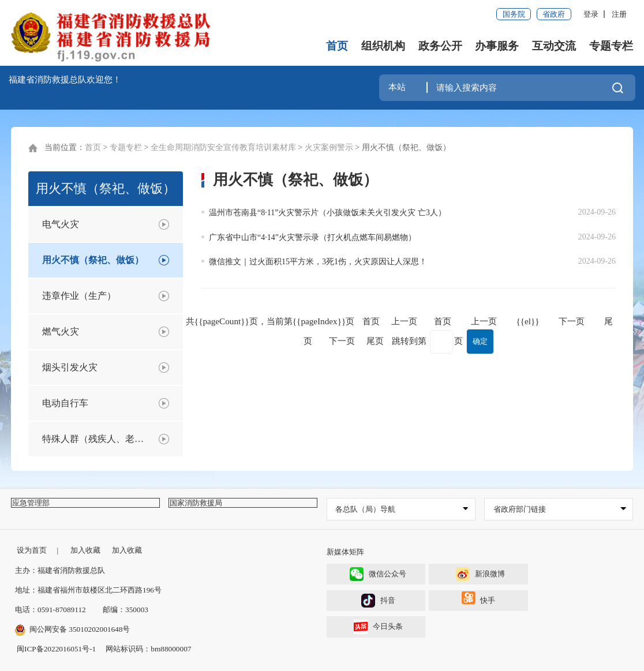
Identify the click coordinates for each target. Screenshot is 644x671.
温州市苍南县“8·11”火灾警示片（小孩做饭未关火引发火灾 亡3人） (327, 213)
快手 (478, 602)
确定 (480, 341)
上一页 (484, 321)
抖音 (378, 601)
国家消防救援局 (204, 509)
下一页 (572, 321)
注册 (619, 14)
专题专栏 (611, 46)
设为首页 (32, 551)
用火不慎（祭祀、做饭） (406, 147)
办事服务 (497, 46)
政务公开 (440, 46)
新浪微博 (480, 575)
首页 (337, 46)
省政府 (554, 14)
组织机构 (383, 46)
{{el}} (527, 321)
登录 (591, 14)
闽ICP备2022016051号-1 (56, 649)
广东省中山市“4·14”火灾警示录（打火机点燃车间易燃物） (312, 237)
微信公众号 (378, 575)
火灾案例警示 (329, 147)
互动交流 (554, 46)
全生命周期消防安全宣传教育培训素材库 (223, 147)
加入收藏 (85, 551)
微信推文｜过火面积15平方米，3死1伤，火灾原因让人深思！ (318, 262)
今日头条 (378, 627)
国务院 (514, 14)
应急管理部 (39, 509)
